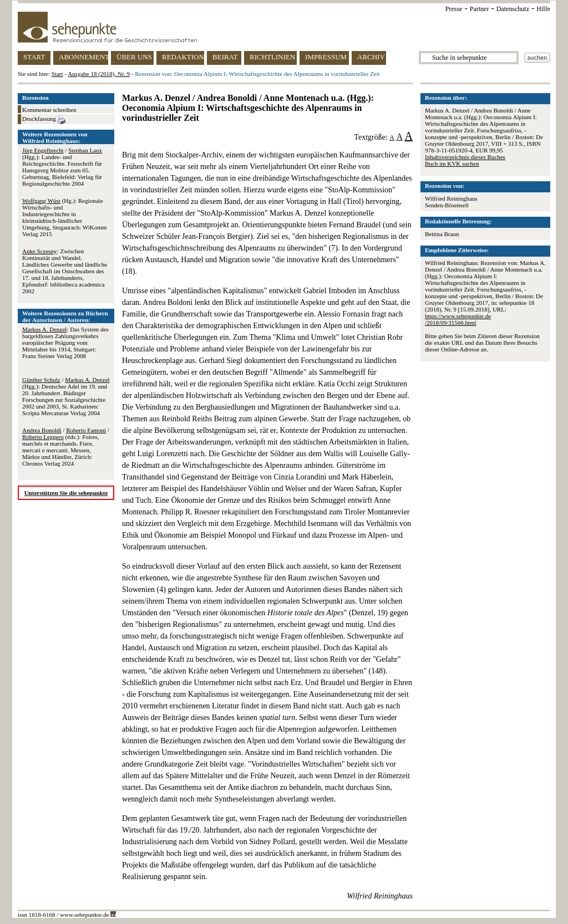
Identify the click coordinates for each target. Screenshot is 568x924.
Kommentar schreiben (49, 110)
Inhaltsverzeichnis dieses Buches (465, 157)
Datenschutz (513, 9)
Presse (454, 9)
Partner (480, 9)
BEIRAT (225, 57)
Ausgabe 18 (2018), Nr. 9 (99, 74)
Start (57, 74)
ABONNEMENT (83, 57)
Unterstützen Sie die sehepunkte (66, 493)
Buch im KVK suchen (452, 164)
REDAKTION (183, 57)
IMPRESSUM (326, 57)
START (34, 57)
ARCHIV (371, 57)
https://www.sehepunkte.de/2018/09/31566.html (458, 319)
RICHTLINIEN (272, 57)
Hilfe (543, 9)
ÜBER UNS (134, 57)
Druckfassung (44, 120)
